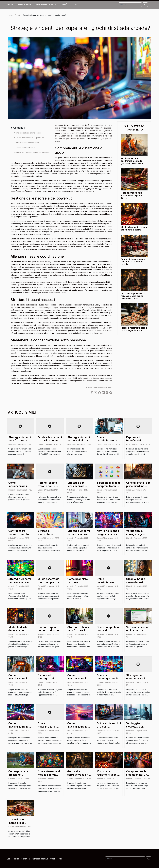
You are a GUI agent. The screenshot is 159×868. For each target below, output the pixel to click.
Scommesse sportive (46, 5)
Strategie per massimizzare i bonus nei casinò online (137, 680)
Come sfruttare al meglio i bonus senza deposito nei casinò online (50, 776)
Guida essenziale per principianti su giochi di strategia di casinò (49, 584)
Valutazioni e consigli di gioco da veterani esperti (138, 534)
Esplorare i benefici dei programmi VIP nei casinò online (138, 442)
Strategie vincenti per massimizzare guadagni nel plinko (79, 536)
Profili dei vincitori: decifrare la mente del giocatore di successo (132, 161)
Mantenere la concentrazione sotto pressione (32, 152)
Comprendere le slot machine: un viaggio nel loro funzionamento (137, 776)
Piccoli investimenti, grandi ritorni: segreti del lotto (134, 329)
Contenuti (19, 128)
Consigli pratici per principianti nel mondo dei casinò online (138, 488)
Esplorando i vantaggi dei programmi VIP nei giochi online (50, 680)
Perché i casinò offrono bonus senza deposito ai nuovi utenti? (49, 488)
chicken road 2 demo (58, 293)
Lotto (10, 5)
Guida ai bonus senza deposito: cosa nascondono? (138, 582)
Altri (75, 5)
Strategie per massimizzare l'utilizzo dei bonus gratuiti (79, 488)
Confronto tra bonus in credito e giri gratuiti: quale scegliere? (20, 536)
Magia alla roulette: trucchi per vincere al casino (134, 228)
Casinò (64, 5)
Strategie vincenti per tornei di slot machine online (79, 441)
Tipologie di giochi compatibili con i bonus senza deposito (108, 488)
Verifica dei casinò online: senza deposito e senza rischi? (138, 632)
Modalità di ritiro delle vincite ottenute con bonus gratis (19, 632)
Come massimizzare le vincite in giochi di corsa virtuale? (20, 728)
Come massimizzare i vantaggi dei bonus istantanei (19, 680)
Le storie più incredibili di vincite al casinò (19, 823)
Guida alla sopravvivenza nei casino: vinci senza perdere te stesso (133, 296)
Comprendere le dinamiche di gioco (28, 133)
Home (10, 15)
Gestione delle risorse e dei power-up (29, 138)
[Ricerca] (130, 5)
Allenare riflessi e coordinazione (27, 143)
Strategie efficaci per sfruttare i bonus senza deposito (78, 632)
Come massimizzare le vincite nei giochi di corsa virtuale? (78, 728)
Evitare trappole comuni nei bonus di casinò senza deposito (49, 632)
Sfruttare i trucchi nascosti (24, 147)
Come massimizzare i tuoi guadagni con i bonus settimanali (109, 442)
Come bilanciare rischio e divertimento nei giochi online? (78, 584)
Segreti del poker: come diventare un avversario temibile (133, 262)
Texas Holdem (24, 5)
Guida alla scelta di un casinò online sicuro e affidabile (50, 441)
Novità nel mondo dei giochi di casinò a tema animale (109, 534)
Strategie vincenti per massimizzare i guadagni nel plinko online (20, 584)
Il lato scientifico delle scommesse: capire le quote (132, 195)
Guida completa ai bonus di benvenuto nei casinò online (108, 632)
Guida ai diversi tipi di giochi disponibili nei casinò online (109, 728)
